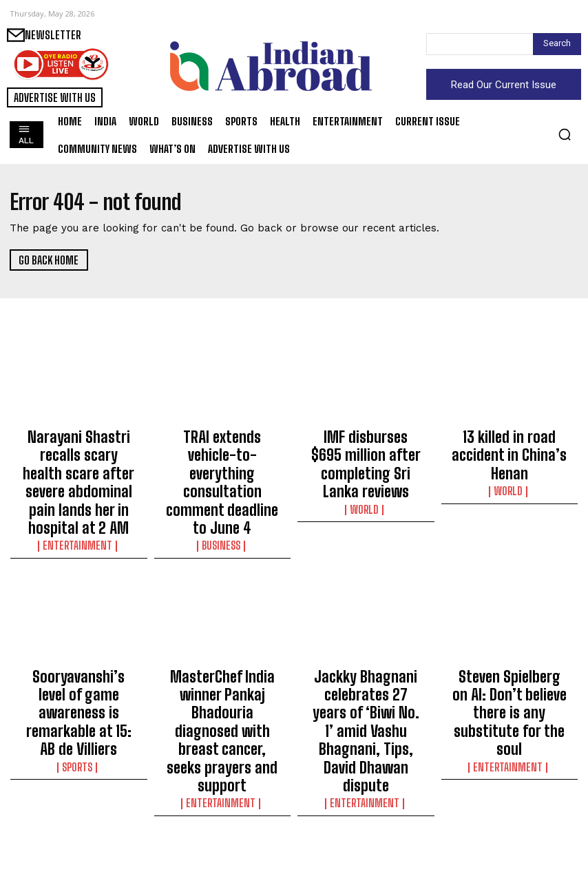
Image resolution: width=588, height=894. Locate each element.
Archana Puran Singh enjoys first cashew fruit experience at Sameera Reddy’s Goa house (79, 835)
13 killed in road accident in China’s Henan (509, 440)
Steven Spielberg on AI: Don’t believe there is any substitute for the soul (509, 638)
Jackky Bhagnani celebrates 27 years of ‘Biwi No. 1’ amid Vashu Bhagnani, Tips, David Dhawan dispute (366, 650)
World (366, 473)
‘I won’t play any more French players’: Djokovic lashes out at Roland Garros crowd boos (510, 835)
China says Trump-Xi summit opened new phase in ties (366, 829)
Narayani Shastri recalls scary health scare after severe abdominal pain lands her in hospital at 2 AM (78, 459)
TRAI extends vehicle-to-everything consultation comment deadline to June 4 (222, 453)
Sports (78, 677)
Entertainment (78, 498)
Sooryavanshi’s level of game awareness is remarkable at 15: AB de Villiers (79, 644)
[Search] (557, 44)
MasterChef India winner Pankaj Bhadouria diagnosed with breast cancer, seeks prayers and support (222, 650)
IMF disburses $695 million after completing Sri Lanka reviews (366, 446)
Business (222, 486)
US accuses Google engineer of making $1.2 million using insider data (222, 829)
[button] (565, 134)
